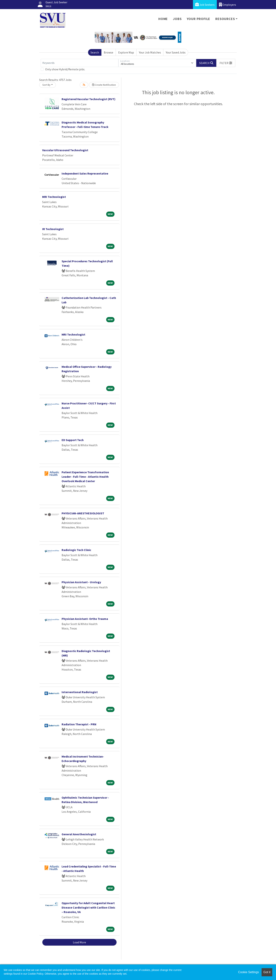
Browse (108, 52)
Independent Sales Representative (85, 173)
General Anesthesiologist (79, 834)
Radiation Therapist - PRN (79, 724)
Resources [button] (225, 19)
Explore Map (126, 52)
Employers (228, 5)
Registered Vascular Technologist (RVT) (89, 99)
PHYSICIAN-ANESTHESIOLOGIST (83, 513)
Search (95, 52)
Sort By (46, 85)
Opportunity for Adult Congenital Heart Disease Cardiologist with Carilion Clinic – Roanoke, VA (88, 907)
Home (163, 19)
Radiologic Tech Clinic (76, 550)
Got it (267, 972)
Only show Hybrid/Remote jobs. (65, 69)
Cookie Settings (248, 972)
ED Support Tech (73, 440)
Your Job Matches (150, 52)
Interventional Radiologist (80, 692)
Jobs (177, 19)
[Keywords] (80, 63)
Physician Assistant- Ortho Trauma (85, 619)
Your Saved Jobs (176, 52)
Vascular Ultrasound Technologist (65, 150)
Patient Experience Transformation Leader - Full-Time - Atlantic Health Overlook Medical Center (85, 477)
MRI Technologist (54, 197)
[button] (226, 63)
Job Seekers (205, 5)
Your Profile (199, 19)
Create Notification (104, 85)
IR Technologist (53, 229)
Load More (79, 942)
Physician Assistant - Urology (81, 582)
